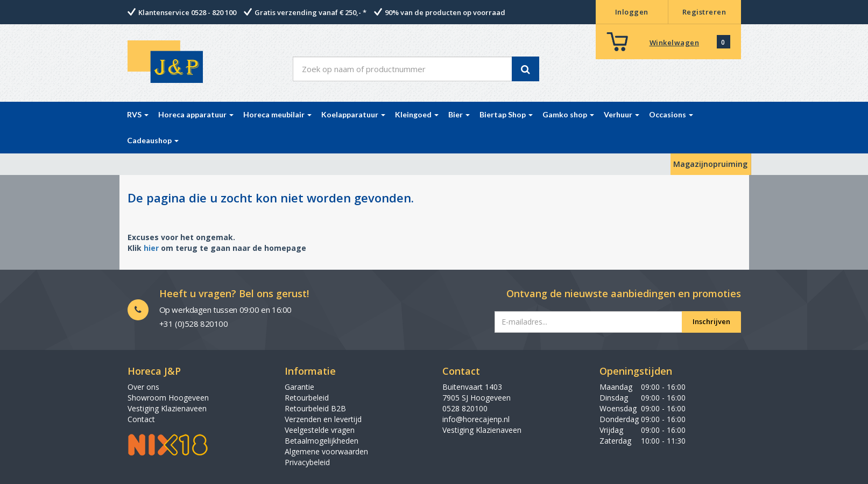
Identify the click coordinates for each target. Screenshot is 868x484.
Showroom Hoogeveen (168, 398)
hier (151, 248)
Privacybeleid (307, 462)
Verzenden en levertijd (323, 419)
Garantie (299, 387)
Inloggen (632, 12)
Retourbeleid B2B (315, 408)
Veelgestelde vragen (320, 430)
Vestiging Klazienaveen (167, 408)
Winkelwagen (675, 43)
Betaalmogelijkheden (322, 441)
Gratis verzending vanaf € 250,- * (310, 12)
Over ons (143, 387)
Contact (141, 419)
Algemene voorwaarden (326, 451)
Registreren (704, 12)
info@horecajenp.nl (476, 419)
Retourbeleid (307, 398)
